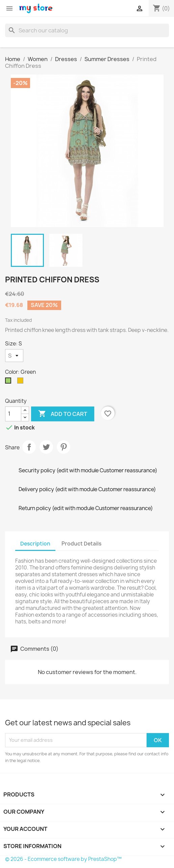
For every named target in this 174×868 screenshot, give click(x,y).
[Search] (87, 30)
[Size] (14, 356)
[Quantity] (13, 414)
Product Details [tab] (81, 544)
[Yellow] (22, 382)
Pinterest (64, 447)
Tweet (46, 447)
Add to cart (63, 414)
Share (29, 447)
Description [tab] (35, 544)
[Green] (9, 382)
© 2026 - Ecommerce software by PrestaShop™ (63, 859)
